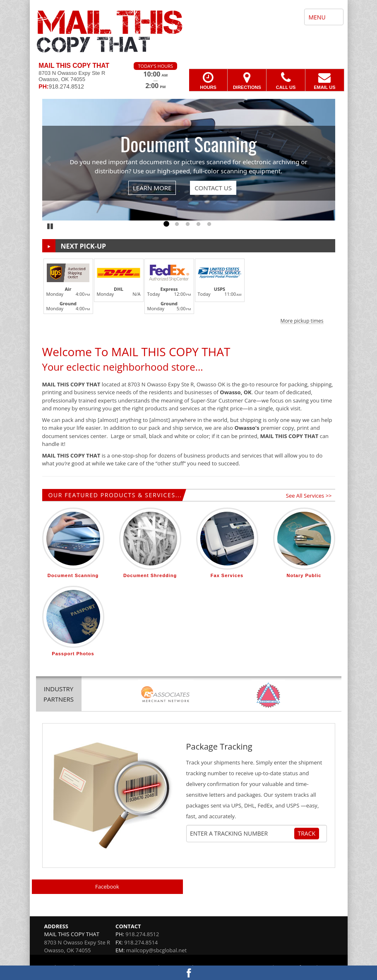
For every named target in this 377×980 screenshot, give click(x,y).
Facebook (107, 887)
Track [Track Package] (307, 833)
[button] (189, 290)
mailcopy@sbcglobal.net (156, 950)
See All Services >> (309, 496)
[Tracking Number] (242, 834)
